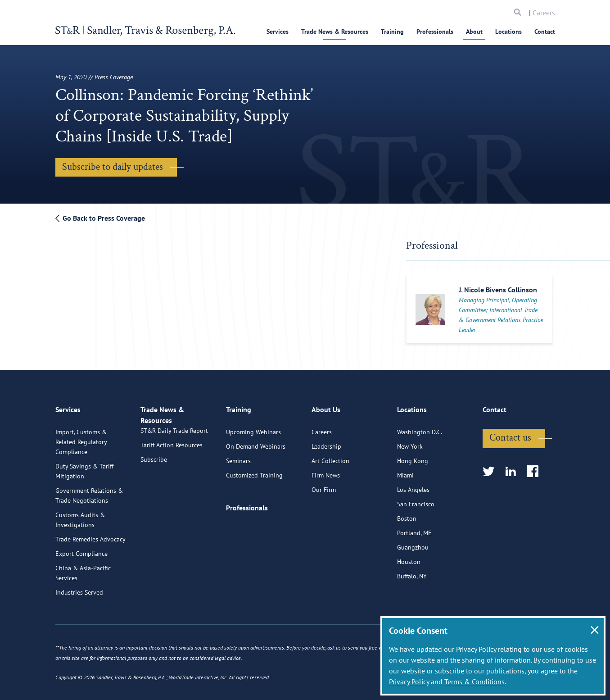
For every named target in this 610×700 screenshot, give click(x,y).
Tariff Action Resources (172, 491)
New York (410, 482)
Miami (405, 511)
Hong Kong (413, 496)
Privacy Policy (409, 682)
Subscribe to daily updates (113, 167)
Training (392, 32)
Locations (508, 32)
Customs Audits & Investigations (80, 555)
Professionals (435, 32)
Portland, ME (414, 568)
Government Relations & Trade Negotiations (89, 531)
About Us (326, 449)
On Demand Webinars (256, 482)
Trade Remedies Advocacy (90, 575)
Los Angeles (413, 525)
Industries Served (79, 628)
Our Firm (324, 525)
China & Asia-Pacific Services (83, 609)
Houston (409, 597)
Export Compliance (81, 589)
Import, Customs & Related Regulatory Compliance (81, 477)
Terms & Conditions (474, 682)
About (474, 32)
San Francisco (416, 540)
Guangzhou (413, 583)
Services (278, 32)
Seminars (238, 496)
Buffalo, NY (412, 612)
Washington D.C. (420, 468)
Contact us (510, 473)
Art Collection (330, 496)
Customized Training (254, 511)
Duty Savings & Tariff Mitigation (84, 507)
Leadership (326, 482)
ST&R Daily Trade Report (174, 477)
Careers (544, 13)
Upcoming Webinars (253, 468)
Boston (407, 554)
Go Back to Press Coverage (100, 218)
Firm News (326, 511)
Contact (545, 32)
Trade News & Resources (335, 32)
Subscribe (154, 505)
